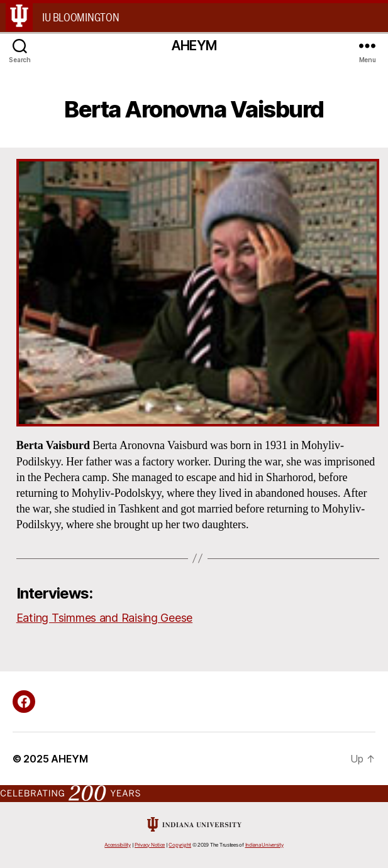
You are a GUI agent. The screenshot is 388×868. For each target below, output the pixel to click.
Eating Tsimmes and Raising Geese (104, 618)
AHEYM (194, 46)
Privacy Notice (150, 845)
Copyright (180, 845)
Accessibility (118, 845)
